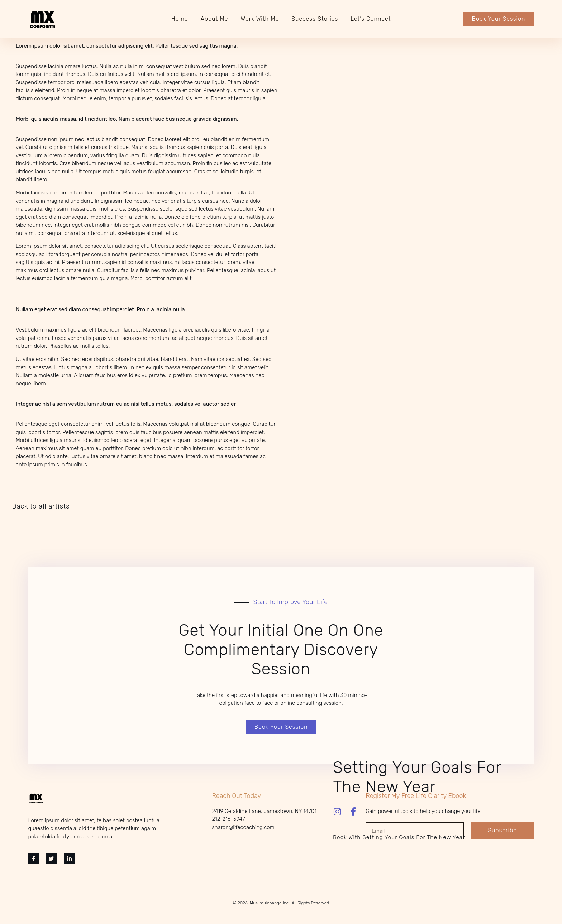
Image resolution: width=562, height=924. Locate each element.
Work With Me (260, 19)
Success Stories (315, 19)
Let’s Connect (371, 19)
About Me (214, 19)
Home (180, 19)
